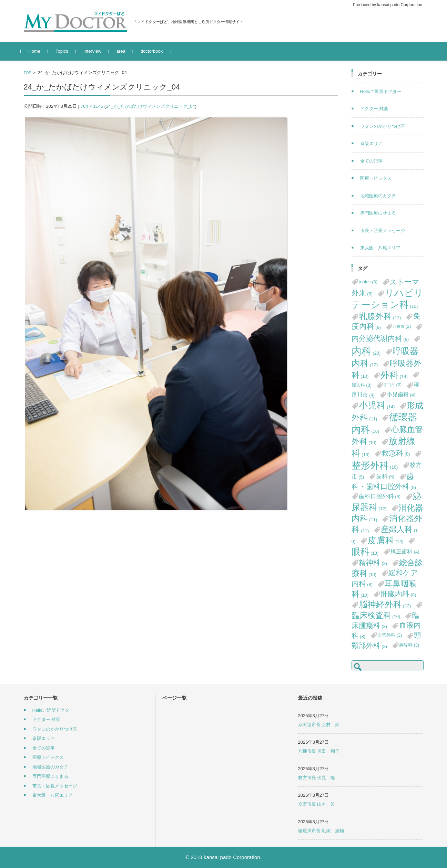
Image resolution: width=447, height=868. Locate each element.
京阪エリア (371, 143)
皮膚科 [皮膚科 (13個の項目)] (385, 540)
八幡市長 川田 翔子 (319, 751)
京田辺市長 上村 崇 (319, 725)
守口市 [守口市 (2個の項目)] (393, 385)
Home (37, 51)
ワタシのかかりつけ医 (383, 126)
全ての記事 (371, 161)
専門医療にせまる (378, 213)
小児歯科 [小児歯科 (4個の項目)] (401, 394)
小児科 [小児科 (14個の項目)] (377, 405)
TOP (28, 73)
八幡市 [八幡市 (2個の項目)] (402, 326)
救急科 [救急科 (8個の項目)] (396, 453)
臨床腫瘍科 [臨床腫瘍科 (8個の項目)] (385, 620)
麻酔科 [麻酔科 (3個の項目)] (409, 645)
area (124, 51)
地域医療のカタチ (378, 196)
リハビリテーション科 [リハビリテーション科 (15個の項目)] (387, 299)
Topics (65, 51)
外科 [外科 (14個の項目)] (394, 375)
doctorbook (154, 51)
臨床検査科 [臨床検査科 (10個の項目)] (376, 615)
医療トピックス (376, 178)
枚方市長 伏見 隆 (317, 778)
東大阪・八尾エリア (380, 248)
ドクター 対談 (374, 109)
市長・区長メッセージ (383, 231)
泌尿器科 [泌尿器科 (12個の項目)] (386, 502)
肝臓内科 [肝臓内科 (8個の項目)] (398, 594)
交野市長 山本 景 (317, 804)
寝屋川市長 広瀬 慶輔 (321, 831)
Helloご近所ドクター (381, 91)
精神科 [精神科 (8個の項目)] (373, 562)
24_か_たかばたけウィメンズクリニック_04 (150, 106)
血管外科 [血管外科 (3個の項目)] (390, 635)
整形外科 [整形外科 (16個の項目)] (375, 465)
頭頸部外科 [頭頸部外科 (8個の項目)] (386, 640)
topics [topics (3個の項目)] (368, 282)
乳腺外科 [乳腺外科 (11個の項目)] (380, 316)
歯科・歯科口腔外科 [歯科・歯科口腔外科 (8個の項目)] (384, 481)
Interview (95, 51)
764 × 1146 (92, 106)
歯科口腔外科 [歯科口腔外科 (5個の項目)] (380, 496)
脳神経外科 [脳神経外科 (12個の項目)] (385, 604)
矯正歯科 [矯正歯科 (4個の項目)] (405, 551)
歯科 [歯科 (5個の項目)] (385, 476)
